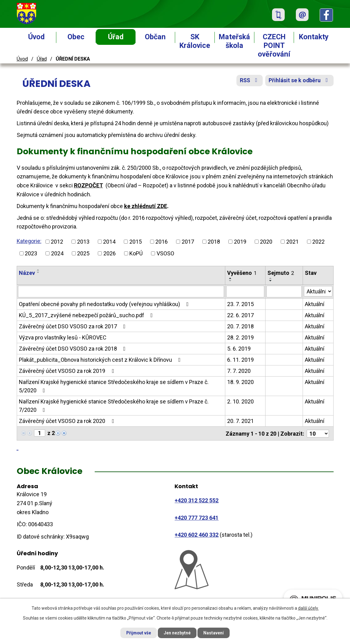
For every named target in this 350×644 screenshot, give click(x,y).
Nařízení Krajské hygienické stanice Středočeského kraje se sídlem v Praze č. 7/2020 (114, 406)
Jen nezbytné (178, 633)
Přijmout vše (138, 633)
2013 (83, 242)
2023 (31, 253)
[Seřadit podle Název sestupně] (38, 272)
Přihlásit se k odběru (299, 81)
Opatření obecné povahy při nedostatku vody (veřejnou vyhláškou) (105, 304)
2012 (57, 242)
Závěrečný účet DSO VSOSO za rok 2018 (73, 349)
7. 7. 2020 (239, 371)
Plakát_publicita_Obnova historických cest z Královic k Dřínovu (101, 360)
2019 (240, 242)
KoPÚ (136, 253)
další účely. (308, 608)
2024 (57, 253)
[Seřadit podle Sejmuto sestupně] (271, 281)
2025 (83, 253)
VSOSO (165, 253)
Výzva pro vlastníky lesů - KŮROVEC (63, 337)
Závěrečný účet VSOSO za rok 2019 (68, 371)
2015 (136, 242)
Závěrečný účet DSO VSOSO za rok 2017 (73, 326)
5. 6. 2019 (239, 349)
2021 (292, 242)
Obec (76, 37)
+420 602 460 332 (197, 534)
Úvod (36, 37)
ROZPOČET (89, 185)
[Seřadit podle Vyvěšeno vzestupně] (231, 278)
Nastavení (215, 633)
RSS (248, 81)
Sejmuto (281, 273)
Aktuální (315, 304)
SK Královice (195, 41)
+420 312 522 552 (197, 500)
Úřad (116, 37)
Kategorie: (29, 241)
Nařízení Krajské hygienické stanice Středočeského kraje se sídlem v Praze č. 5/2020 (114, 386)
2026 (110, 253)
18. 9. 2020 (240, 382)
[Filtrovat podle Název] (121, 292)
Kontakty (314, 37)
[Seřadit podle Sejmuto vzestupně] (271, 278)
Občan (155, 37)
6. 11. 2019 (240, 360)
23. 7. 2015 (240, 304)
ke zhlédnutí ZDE (146, 206)
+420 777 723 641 (197, 517)
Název (27, 273)
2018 (214, 242)
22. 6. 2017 (240, 315)
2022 (318, 242)
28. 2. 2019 (240, 337)
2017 (188, 242)
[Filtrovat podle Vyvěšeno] (245, 292)
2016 (162, 242)
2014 (109, 242)
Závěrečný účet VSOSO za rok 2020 (68, 421)
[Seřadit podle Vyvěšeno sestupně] (231, 281)
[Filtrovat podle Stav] (318, 291)
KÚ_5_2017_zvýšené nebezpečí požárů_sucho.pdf (87, 315)
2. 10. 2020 (240, 401)
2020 (266, 242)
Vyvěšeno (242, 273)
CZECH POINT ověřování (274, 45)
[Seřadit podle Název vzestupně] (38, 270)
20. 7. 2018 (240, 326)
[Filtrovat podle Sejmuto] (284, 292)
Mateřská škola (234, 41)
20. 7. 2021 (240, 421)
